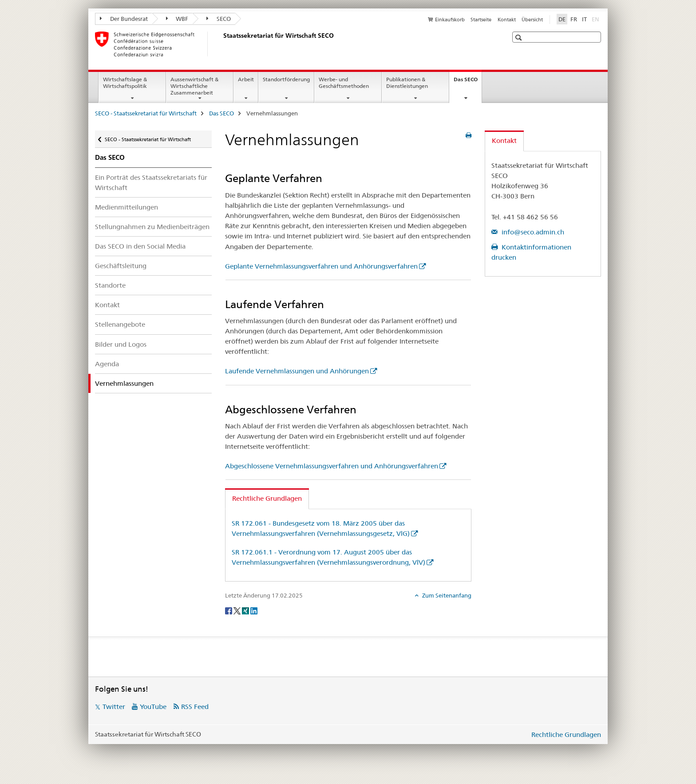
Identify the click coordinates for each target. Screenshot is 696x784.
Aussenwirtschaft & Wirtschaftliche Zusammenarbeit (194, 86)
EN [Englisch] (596, 19)
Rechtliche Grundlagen (566, 735)
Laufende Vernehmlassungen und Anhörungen (297, 371)
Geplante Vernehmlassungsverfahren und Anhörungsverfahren (321, 266)
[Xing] (246, 610)
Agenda (107, 364)
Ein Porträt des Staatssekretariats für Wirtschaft (151, 182)
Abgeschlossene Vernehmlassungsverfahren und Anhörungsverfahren (332, 466)
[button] (520, 38)
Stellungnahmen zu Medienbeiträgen (152, 227)
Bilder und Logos (121, 344)
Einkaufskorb (450, 20)
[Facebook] (229, 610)
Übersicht (532, 20)
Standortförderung (286, 79)
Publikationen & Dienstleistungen (407, 83)
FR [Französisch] (574, 19)
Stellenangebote (120, 324)
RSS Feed (195, 707)
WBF (177, 19)
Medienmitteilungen (127, 207)
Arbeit (246, 79)
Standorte (110, 285)
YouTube (153, 707)
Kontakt (507, 20)
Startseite (481, 20)
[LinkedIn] (254, 610)
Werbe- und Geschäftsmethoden (344, 83)
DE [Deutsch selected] (562, 19)
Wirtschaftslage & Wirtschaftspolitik (125, 83)
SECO (219, 19)
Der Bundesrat (124, 19)
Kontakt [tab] (504, 141)
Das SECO (468, 82)
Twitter (114, 707)
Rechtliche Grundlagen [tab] (267, 498)
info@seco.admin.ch (532, 232)
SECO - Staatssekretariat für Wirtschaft (146, 113)
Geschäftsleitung (121, 266)
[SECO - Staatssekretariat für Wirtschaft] (221, 44)
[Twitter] (238, 610)
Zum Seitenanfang (446, 595)
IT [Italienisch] (584, 19)
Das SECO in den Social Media (140, 246)
